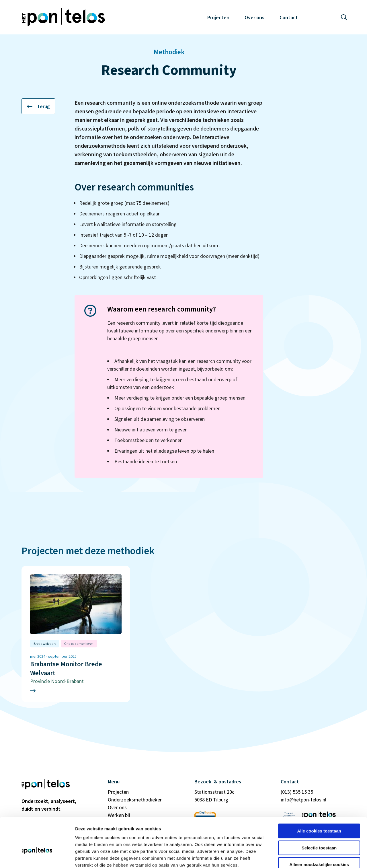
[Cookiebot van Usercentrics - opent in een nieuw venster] (37, 857)
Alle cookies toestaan (319, 798)
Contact (289, 17)
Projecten (218, 17)
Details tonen (310, 857)
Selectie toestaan (319, 815)
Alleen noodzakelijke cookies (319, 831)
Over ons (254, 17)
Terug (38, 106)
